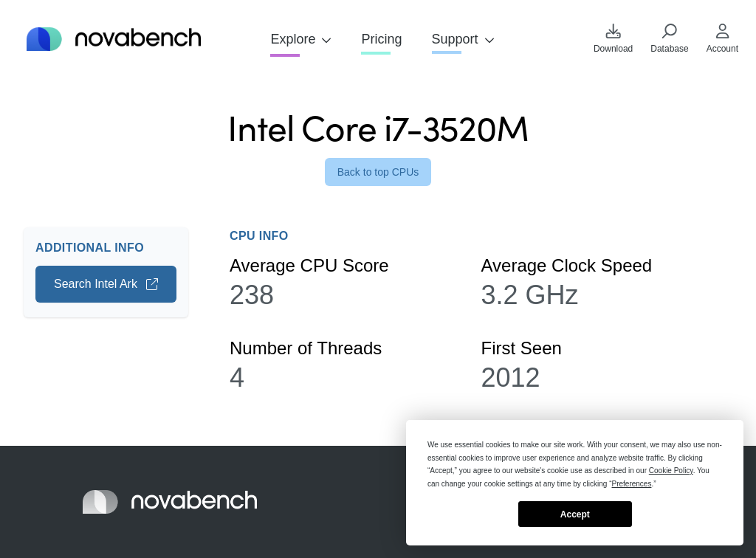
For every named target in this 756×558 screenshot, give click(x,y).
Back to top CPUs (378, 172)
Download (613, 39)
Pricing (381, 39)
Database (669, 39)
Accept (575, 514)
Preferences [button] (632, 484)
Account (722, 39)
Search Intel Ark (106, 284)
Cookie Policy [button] (671, 471)
